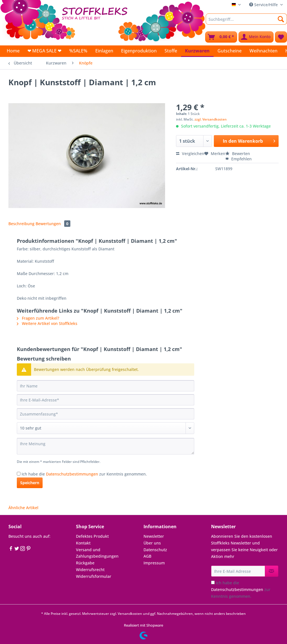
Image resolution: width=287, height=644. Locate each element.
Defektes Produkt (92, 536)
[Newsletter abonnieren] (272, 571)
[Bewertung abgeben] (106, 428)
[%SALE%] (78, 51)
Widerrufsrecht (90, 570)
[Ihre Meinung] (106, 446)
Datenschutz (155, 550)
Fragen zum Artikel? (38, 318)
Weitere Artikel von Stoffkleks (47, 323)
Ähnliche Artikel (23, 508)
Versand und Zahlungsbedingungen (97, 553)
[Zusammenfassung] (106, 414)
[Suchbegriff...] (246, 19)
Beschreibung (21, 224)
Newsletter (154, 536)
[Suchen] (281, 19)
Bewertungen (53, 224)
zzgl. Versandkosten (211, 119)
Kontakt (83, 543)
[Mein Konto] (256, 37)
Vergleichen (190, 154)
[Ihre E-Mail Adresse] (238, 571)
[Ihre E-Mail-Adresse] (106, 400)
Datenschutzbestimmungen (72, 474)
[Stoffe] (171, 51)
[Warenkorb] (221, 37)
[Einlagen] (104, 51)
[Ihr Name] (106, 386)
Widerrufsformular (94, 576)
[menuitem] (246, 22)
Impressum (154, 563)
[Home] (13, 51)
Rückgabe (85, 563)
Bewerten (238, 154)
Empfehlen (239, 159)
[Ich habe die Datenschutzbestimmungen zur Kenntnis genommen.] (19, 474)
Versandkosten (130, 614)
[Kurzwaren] (197, 51)
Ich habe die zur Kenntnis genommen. (84, 474)
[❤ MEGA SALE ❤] (44, 51)
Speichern (30, 483)
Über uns (152, 543)
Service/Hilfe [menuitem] (264, 5)
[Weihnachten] (263, 51)
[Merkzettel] (281, 37)
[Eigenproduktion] (139, 51)
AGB (147, 556)
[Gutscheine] (230, 51)
